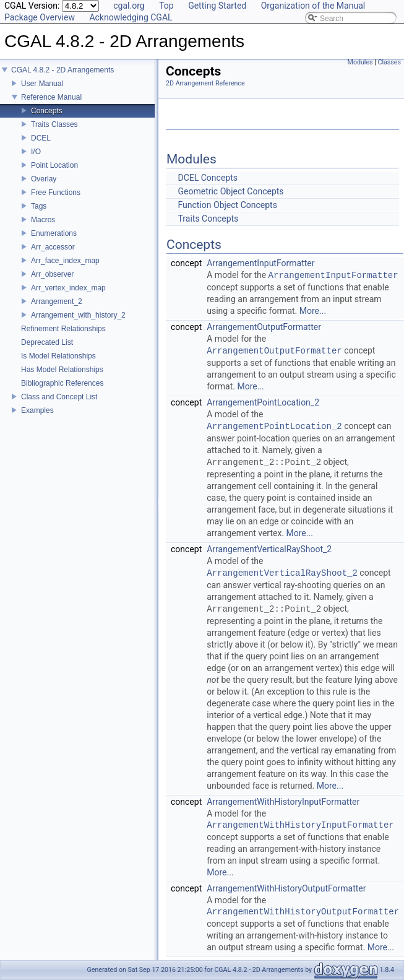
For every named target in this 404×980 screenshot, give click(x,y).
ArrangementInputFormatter (260, 263)
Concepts (47, 111)
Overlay (44, 179)
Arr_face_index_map (65, 261)
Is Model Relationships (58, 356)
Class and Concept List (59, 397)
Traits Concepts (208, 219)
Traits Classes (54, 124)
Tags (39, 206)
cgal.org (129, 6)
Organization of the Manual (313, 6)
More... (313, 311)
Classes (389, 62)
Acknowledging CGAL (131, 17)
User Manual (42, 84)
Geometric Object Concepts (230, 191)
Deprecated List (47, 342)
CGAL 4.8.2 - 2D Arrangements (62, 70)
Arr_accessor (53, 247)
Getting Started (217, 6)
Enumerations (54, 233)
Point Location (54, 165)
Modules (360, 62)
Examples (37, 410)
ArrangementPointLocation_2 (263, 402)
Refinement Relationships (63, 329)
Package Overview (40, 17)
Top (166, 6)
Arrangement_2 (57, 301)
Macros (43, 220)
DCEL (41, 138)
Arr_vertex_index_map (68, 288)
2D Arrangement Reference (205, 83)
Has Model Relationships (62, 370)
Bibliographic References (62, 383)
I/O (36, 152)
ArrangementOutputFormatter (264, 327)
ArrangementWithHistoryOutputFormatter (286, 888)
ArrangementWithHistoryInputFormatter (283, 802)
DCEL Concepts (208, 178)
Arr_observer (52, 274)
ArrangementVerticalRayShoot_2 (269, 549)
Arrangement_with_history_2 (78, 315)
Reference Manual (51, 97)
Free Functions (56, 193)
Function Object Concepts (227, 205)
